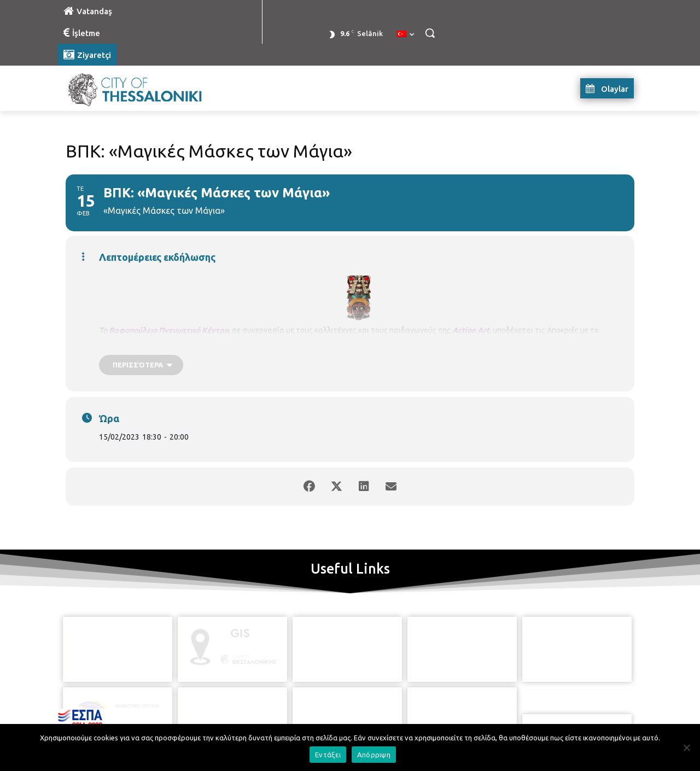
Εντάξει (328, 755)
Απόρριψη (374, 755)
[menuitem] (405, 34)
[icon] (400, 710)
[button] (430, 33)
